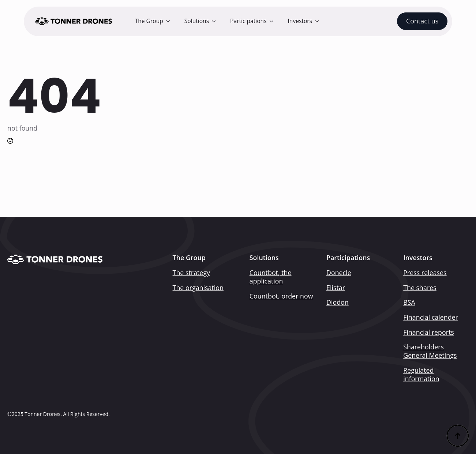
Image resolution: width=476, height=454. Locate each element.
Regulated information (421, 375)
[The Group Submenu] (170, 21)
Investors (300, 21)
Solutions (197, 21)
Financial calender (431, 317)
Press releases (425, 273)
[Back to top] (458, 436)
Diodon (338, 302)
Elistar (336, 288)
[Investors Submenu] (319, 21)
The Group (149, 21)
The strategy (191, 273)
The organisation (198, 288)
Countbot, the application (271, 277)
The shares (420, 288)
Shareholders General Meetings (430, 351)
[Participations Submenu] (274, 21)
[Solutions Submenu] (216, 21)
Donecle (339, 273)
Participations (248, 21)
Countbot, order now (281, 296)
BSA (409, 302)
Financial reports (429, 332)
